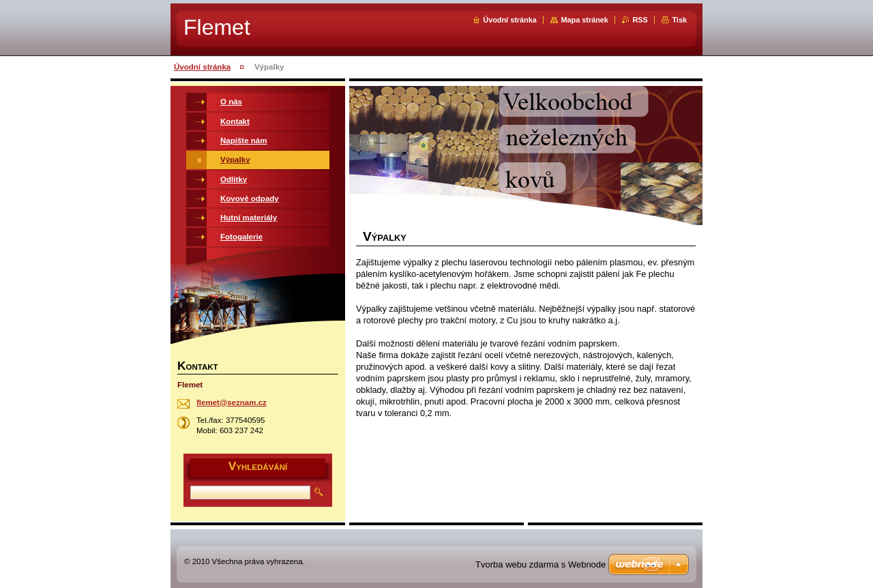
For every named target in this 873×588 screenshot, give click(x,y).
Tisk (679, 20)
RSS (640, 20)
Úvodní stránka (510, 20)
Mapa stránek (585, 20)
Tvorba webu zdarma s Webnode (541, 564)
